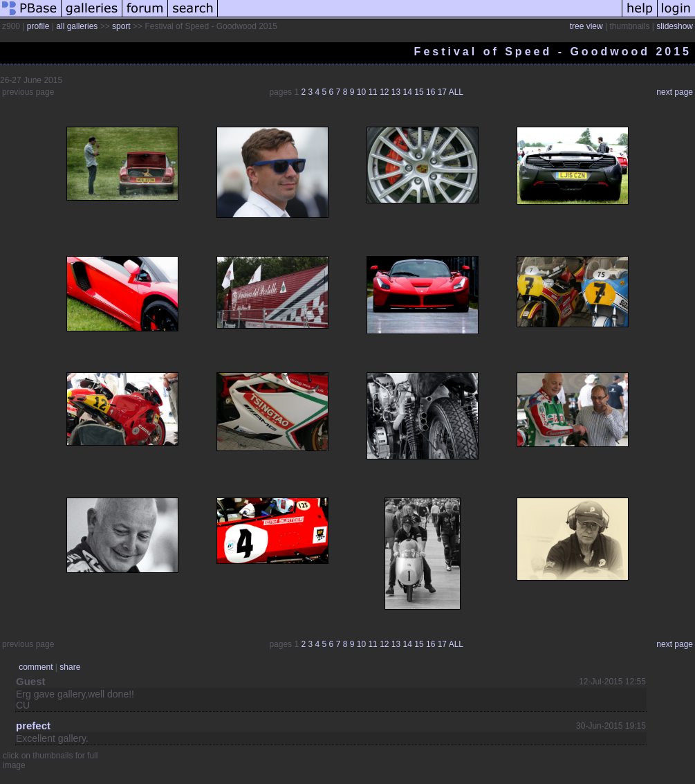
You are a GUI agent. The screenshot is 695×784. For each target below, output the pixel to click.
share (70, 667)
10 (361, 92)
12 (384, 92)
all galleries (77, 26)
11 (372, 92)
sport (121, 26)
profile (38, 26)
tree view (586, 26)
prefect (33, 726)
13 (396, 92)
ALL (456, 92)
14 (408, 92)
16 (430, 92)
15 (419, 92)
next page (675, 92)
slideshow (675, 26)
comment (36, 667)
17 (442, 92)
